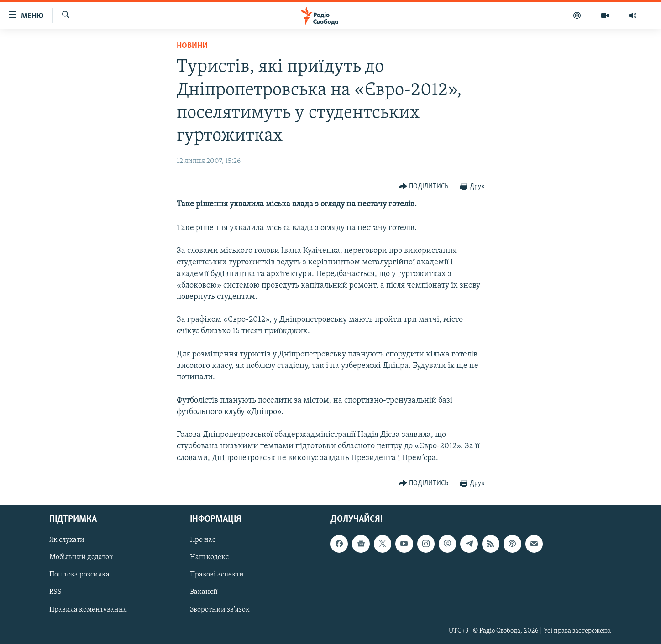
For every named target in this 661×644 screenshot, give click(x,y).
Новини (192, 46)
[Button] (424, 187)
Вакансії (204, 592)
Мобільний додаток (81, 557)
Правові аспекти (217, 575)
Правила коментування (88, 609)
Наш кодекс (209, 557)
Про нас (203, 540)
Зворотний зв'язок (220, 609)
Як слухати (67, 540)
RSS (55, 592)
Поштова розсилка (79, 575)
